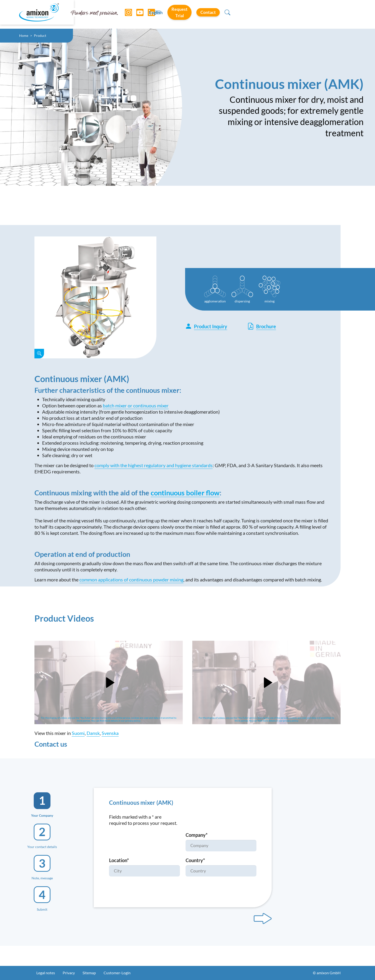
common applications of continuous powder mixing (131, 580)
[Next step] (263, 919)
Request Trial (285, 14)
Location (119, 860)
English (250, 15)
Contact (325, 14)
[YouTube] (137, 14)
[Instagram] (126, 14)
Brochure (262, 326)
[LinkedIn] (149, 14)
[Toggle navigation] (187, 14)
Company (197, 835)
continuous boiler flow (185, 493)
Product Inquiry (206, 326)
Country (195, 860)
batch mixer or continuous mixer (136, 405)
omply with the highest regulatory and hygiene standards (155, 465)
